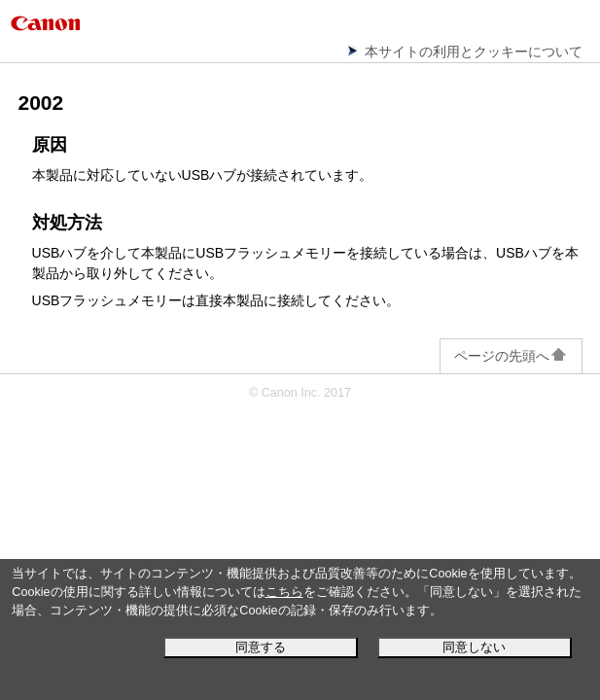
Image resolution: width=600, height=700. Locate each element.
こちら (284, 592)
